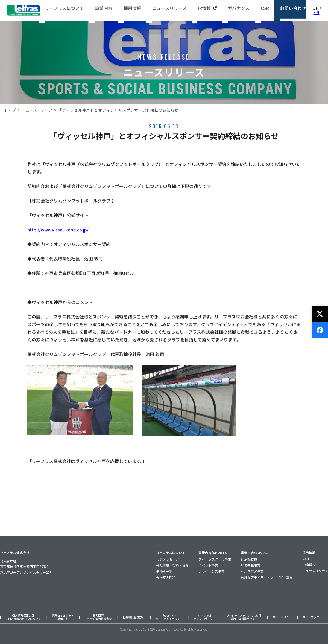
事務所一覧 (164, 571)
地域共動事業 (251, 565)
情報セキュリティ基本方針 (63, 617)
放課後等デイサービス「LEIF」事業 (267, 577)
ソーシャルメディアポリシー (205, 617)
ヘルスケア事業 (252, 571)
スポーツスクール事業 (215, 559)
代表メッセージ (168, 559)
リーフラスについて (171, 552)
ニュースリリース (37, 110)
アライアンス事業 (212, 571)
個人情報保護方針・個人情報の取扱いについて (23, 617)
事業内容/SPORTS (213, 552)
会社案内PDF (166, 577)
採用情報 (309, 552)
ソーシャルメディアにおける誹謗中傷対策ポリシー (244, 617)
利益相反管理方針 (134, 617)
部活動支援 (249, 559)
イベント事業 (208, 565)
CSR (306, 559)
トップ (10, 110)
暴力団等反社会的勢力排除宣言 (98, 617)
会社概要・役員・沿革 (172, 565)
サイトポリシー (282, 617)
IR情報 (309, 565)
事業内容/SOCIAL (254, 552)
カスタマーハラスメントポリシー (169, 617)
